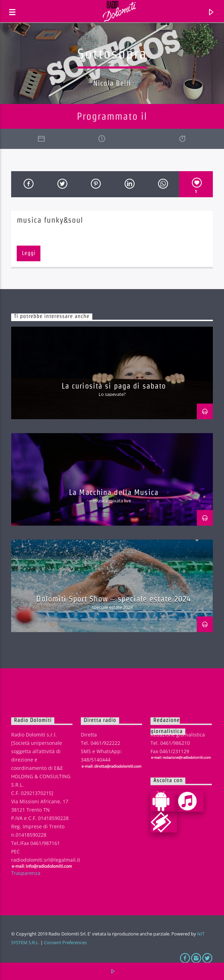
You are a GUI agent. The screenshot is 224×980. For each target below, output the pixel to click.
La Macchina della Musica (114, 492)
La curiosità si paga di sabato (114, 386)
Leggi (29, 253)
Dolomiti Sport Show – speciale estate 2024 (114, 599)
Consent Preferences (65, 942)
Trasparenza (26, 873)
